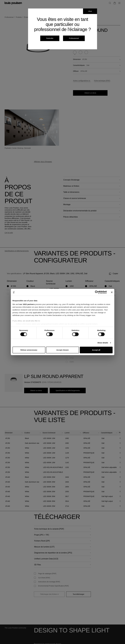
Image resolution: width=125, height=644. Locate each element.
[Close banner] (112, 292)
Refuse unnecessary (29, 350)
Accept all (96, 350)
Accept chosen (62, 350)
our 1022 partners (27, 304)
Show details (103, 343)
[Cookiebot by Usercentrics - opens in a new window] (97, 292)
